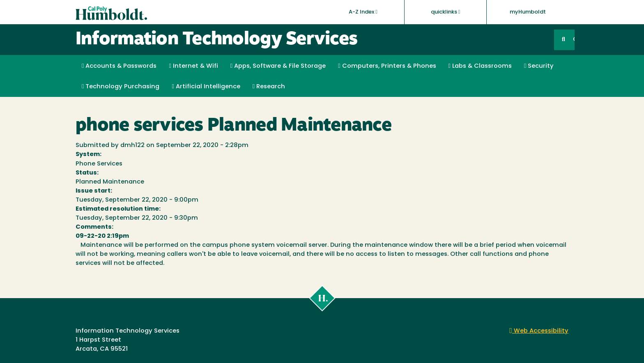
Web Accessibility (539, 331)
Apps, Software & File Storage (278, 66)
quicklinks (446, 12)
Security (539, 66)
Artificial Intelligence (206, 87)
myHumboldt (528, 12)
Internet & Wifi (193, 66)
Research (269, 87)
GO (574, 40)
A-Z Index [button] (363, 12)
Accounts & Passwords (119, 66)
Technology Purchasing (121, 87)
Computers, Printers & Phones (387, 66)
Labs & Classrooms (480, 66)
